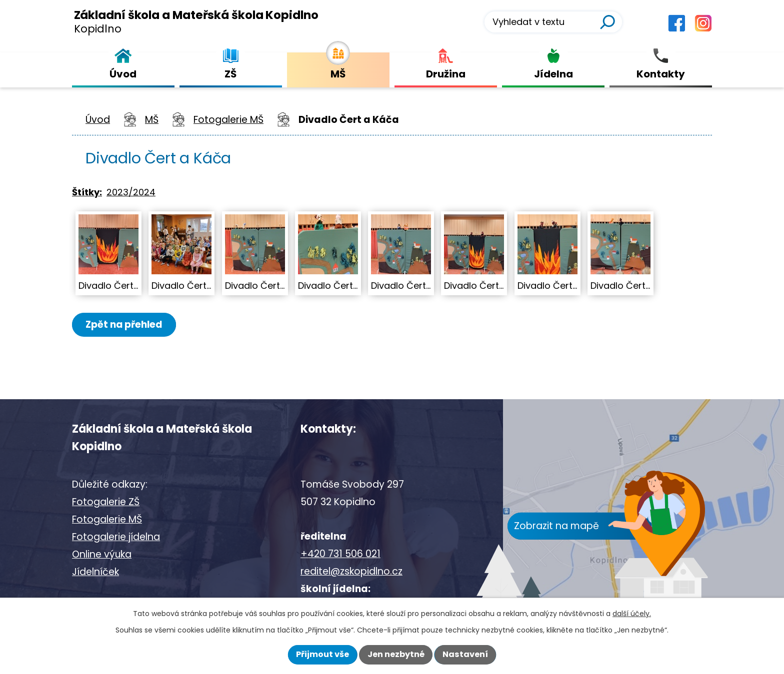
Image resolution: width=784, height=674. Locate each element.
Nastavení (465, 654)
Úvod (98, 120)
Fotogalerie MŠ (228, 120)
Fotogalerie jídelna (116, 537)
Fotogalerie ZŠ (106, 502)
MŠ (152, 120)
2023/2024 (131, 192)
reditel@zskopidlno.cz (351, 571)
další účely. (632, 614)
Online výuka (102, 554)
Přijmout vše (322, 654)
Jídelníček (95, 572)
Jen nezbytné (396, 654)
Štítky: (87, 192)
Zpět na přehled (125, 325)
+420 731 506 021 (340, 554)
